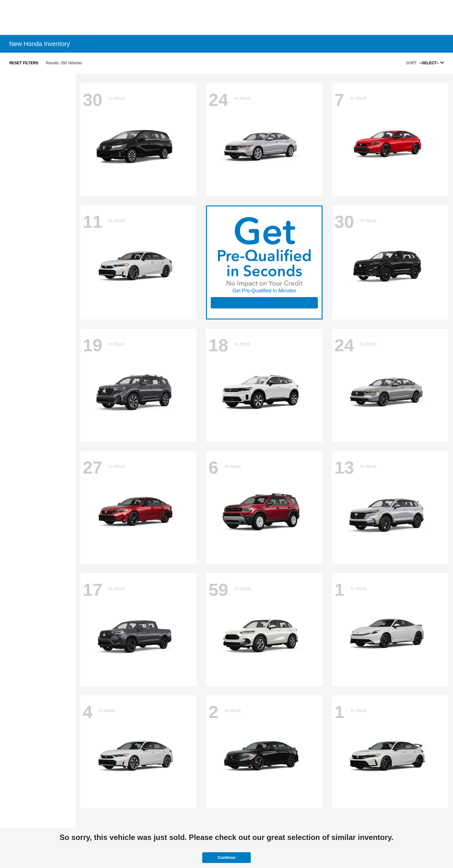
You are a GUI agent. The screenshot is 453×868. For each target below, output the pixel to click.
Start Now (264, 303)
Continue (227, 857)
